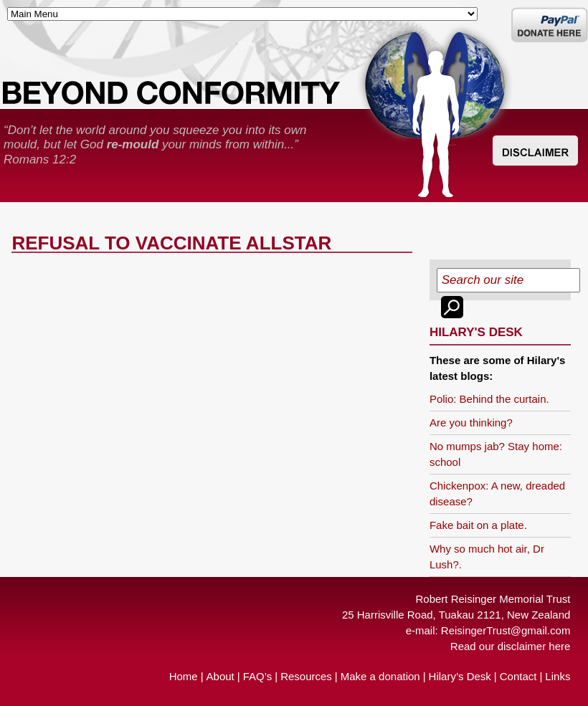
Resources (306, 676)
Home (184, 676)
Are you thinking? (471, 423)
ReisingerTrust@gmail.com (506, 630)
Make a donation (380, 676)
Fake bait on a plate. (478, 525)
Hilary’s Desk (460, 676)
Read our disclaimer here (511, 646)
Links (558, 676)
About (220, 676)
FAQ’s (258, 676)
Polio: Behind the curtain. (489, 399)
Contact (518, 676)
